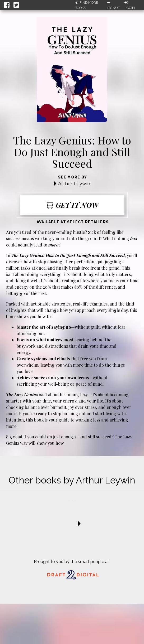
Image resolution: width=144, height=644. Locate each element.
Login (130, 5)
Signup (114, 5)
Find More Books (86, 5)
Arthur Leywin (74, 184)
